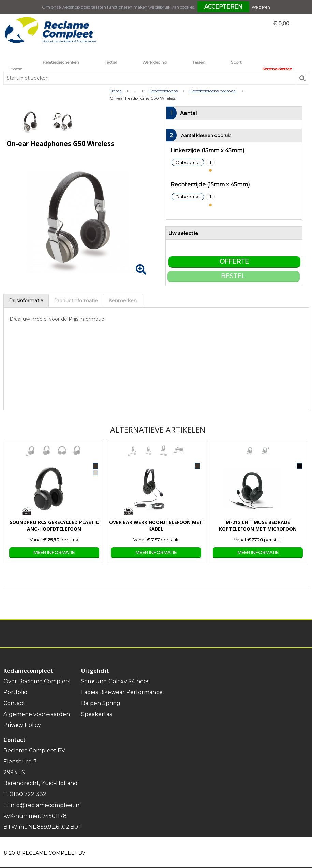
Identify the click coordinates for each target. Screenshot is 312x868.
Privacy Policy (22, 725)
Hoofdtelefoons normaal (213, 91)
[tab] (26, 301)
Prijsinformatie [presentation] (26, 301)
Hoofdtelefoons (163, 91)
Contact (14, 703)
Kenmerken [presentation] (123, 301)
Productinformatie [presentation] (76, 301)
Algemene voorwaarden (37, 714)
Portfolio (15, 692)
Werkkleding (154, 62)
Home (16, 69)
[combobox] (150, 78)
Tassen (199, 62)
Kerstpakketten (277, 69)
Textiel (111, 62)
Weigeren (261, 7)
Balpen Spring (101, 703)
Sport (236, 62)
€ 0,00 (281, 24)
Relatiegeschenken (61, 62)
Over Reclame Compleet (37, 681)
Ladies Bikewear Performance (122, 692)
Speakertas (96, 714)
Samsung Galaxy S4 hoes (115, 681)
